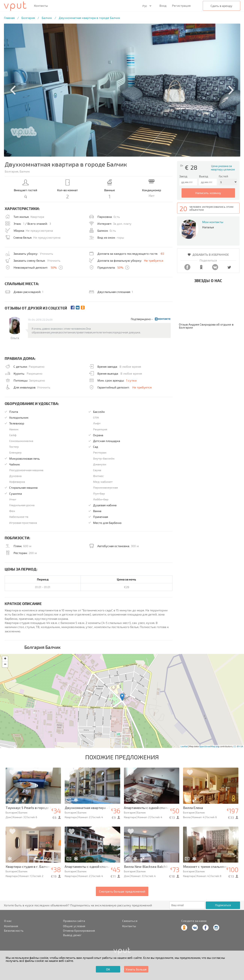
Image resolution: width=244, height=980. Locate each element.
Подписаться (223, 905)
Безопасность (14, 931)
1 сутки (131, 380)
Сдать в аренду (221, 6)
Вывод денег (72, 935)
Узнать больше (136, 969)
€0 (162, 254)
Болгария (28, 18)
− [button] (5, 665)
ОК (108, 969)
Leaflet (184, 746)
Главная (9, 18)
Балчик (47, 18)
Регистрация (181, 6)
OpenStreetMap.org (209, 746)
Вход (163, 6)
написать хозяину (208, 193)
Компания (11, 926)
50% (54, 267)
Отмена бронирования (79, 931)
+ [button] (5, 659)
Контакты (41, 6)
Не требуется (154, 260)
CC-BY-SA (238, 746)
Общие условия (74, 926)
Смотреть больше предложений (122, 891)
